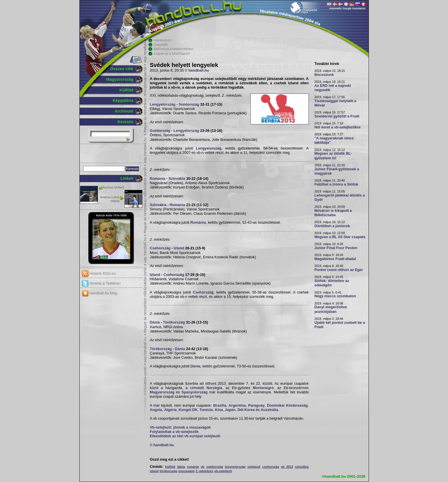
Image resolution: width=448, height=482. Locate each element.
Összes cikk (122, 69)
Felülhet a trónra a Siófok (337, 184)
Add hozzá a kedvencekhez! (174, 49)
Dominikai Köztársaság (287, 406)
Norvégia (214, 388)
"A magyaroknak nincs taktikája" (334, 140)
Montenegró (263, 388)
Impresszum (163, 40)
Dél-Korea (246, 410)
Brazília (220, 406)
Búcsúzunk (324, 75)
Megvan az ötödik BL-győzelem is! (333, 156)
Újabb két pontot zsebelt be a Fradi (340, 325)
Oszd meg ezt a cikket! (170, 459)
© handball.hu (197, 70)
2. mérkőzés (204, 471)
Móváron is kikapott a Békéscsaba (333, 213)
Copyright (161, 44)
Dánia (155, 322)
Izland (179, 248)
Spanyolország (195, 392)
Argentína (237, 406)
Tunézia (206, 410)
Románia (158, 179)
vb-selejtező (223, 471)
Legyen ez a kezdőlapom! (172, 53)
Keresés (126, 122)
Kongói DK (188, 410)
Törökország (174, 322)
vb (202, 467)
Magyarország (120, 79)
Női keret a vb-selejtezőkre (338, 127)
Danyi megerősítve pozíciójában (331, 309)
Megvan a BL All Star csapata (340, 237)
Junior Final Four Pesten (336, 248)
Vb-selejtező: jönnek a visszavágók (180, 427)
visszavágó (186, 471)
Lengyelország (163, 104)
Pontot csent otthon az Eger (339, 270)
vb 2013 (287, 467)
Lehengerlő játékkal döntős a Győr (340, 198)
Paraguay (256, 406)
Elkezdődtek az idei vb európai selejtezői (185, 436)
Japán (230, 410)
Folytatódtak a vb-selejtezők (174, 432)
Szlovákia (177, 179)
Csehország (160, 248)
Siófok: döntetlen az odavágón (332, 283)
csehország (271, 467)
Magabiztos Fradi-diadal (335, 259)
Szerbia (192, 384)
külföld (170, 467)
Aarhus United (113, 187)
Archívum (124, 111)
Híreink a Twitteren (101, 283)
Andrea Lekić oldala (110, 199)
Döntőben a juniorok (332, 226)
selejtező (254, 467)
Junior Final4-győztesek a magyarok (337, 171)
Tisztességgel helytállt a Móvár (335, 103)
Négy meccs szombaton (335, 296)
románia (193, 467)
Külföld (126, 90)
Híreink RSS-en (99, 273)
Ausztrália (269, 410)
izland (154, 471)
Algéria (170, 410)
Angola (156, 410)
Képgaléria (123, 100)
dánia (181, 467)
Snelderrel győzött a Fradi (337, 116)
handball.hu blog (100, 293)
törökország (168, 471)
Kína (219, 410)
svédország (215, 467)
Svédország (189, 104)
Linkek (127, 178)
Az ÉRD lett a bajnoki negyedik (333, 88)
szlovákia (302, 467)
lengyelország (235, 467)
